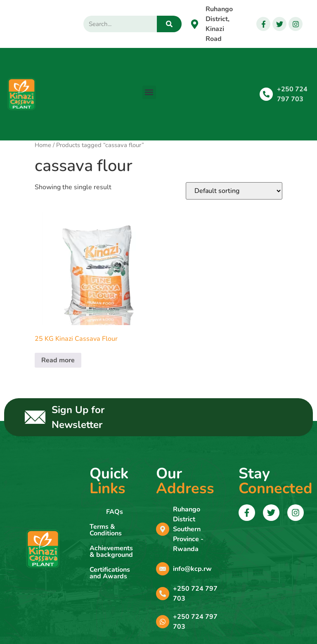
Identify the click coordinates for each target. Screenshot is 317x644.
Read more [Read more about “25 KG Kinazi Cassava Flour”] (58, 360)
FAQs (115, 512)
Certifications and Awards (110, 573)
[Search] (169, 24)
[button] (149, 92)
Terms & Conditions (106, 530)
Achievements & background (111, 551)
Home (43, 145)
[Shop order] (234, 191)
